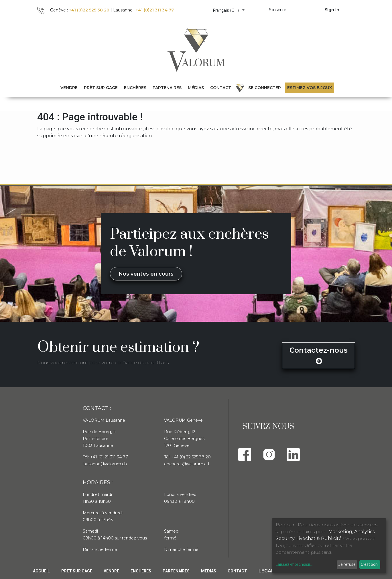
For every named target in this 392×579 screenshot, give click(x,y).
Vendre (111, 571)
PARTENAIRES (176, 571)
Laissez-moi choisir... (294, 564)
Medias (209, 571)
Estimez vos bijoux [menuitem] (310, 88)
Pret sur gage (77, 571)
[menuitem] (101, 88)
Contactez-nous (319, 355)
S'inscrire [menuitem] (278, 10)
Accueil (41, 571)
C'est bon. (370, 564)
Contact (237, 571)
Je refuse (347, 564)
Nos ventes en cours (146, 274)
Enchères (141, 571)
